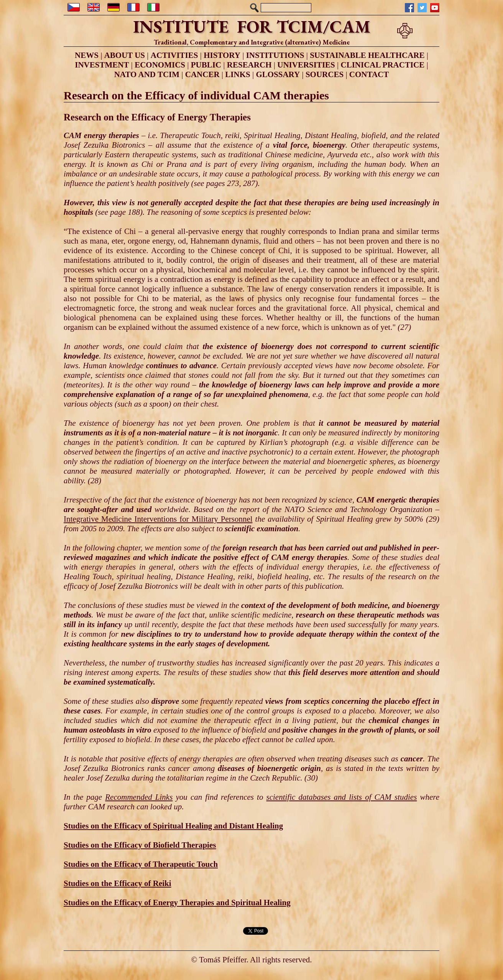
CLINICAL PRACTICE (383, 65)
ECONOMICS (160, 65)
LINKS (238, 74)
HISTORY (222, 55)
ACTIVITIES (174, 55)
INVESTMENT (102, 65)
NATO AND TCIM (147, 74)
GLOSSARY (278, 74)
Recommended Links (139, 797)
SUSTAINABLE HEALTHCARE (367, 55)
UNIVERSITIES (306, 65)
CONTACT (369, 74)
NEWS (87, 55)
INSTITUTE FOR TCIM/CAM (252, 26)
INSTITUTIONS (275, 55)
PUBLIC (206, 65)
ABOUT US (125, 55)
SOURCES (325, 74)
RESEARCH (249, 65)
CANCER (202, 74)
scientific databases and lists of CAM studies (342, 797)
